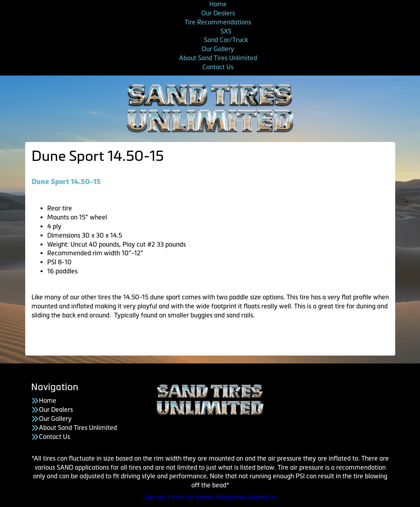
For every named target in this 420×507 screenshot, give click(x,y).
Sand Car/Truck (226, 40)
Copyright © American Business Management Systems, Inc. (210, 497)
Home (218, 4)
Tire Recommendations (218, 22)
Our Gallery (218, 49)
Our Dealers (218, 13)
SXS (226, 31)
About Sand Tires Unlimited (218, 58)
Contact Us (218, 67)
